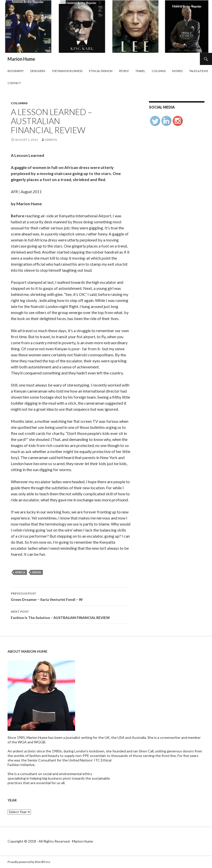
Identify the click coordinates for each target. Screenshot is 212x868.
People (124, 71)
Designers (38, 71)
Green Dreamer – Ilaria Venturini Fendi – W (71, 596)
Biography (16, 71)
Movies (177, 71)
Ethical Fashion (101, 71)
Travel (140, 71)
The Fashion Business (67, 71)
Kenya (37, 572)
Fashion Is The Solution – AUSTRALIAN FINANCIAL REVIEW (71, 614)
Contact (14, 83)
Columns (159, 71)
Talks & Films (199, 71)
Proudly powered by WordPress (29, 862)
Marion (51, 140)
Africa (20, 572)
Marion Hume (21, 59)
